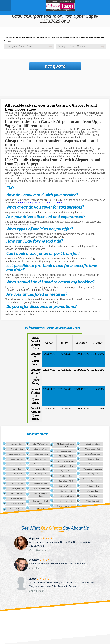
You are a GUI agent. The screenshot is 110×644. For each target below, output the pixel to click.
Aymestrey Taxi (17, 449)
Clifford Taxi (17, 474)
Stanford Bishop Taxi (66, 506)
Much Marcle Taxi (66, 466)
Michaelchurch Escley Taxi (66, 445)
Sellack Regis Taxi (66, 496)
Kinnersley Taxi (41, 464)
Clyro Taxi (17, 479)
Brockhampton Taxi (17, 454)
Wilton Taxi (93, 496)
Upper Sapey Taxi (93, 449)
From (7, 41)
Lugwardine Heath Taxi (41, 502)
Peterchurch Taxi (66, 481)
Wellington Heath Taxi (93, 469)
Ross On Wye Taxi (66, 486)
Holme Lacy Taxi (41, 454)
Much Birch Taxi (66, 456)
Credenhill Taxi (17, 484)
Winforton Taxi (93, 501)
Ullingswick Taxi (93, 444)
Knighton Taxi (41, 469)
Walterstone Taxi (93, 459)
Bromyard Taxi (17, 459)
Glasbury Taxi (17, 499)
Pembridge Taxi (66, 476)
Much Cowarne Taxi (66, 461)
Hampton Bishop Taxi (17, 510)
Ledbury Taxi (41, 474)
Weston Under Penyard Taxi (93, 480)
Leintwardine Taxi (41, 479)
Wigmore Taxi (93, 491)
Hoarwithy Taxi (41, 449)
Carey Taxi (17, 469)
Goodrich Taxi (17, 504)
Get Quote (55, 66)
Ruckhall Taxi (66, 491)
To (58, 41)
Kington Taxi (41, 459)
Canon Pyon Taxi (17, 464)
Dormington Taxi (17, 489)
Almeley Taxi (17, 444)
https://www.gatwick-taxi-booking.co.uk (40, 203)
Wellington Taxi (93, 464)
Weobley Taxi (93, 474)
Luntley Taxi (41, 508)
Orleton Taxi (66, 471)
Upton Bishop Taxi (93, 454)
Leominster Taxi (41, 484)
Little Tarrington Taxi (41, 495)
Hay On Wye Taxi (41, 444)
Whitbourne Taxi (93, 486)
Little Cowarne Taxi (41, 489)
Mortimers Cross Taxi (66, 451)
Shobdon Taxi (66, 501)
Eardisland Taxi (17, 494)
